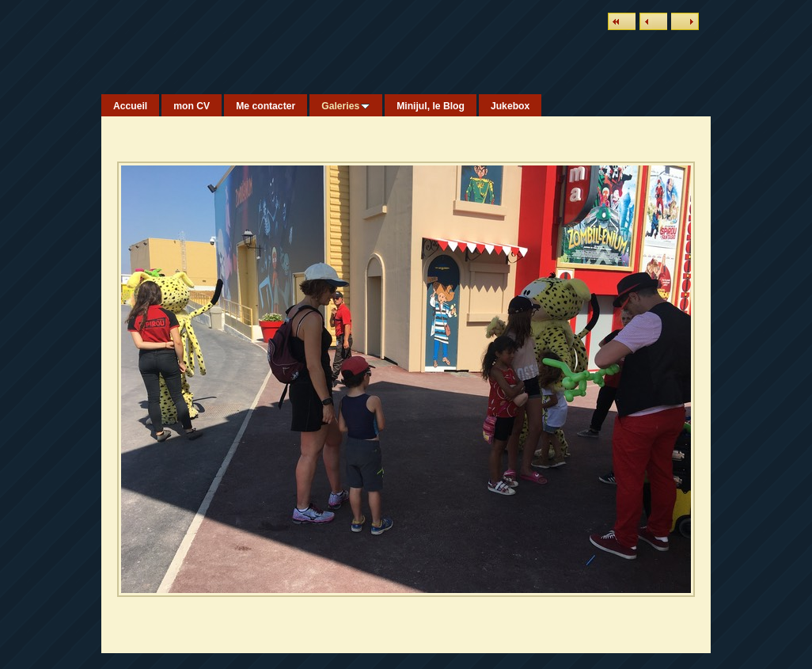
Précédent (653, 21)
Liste (622, 21)
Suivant (685, 21)
